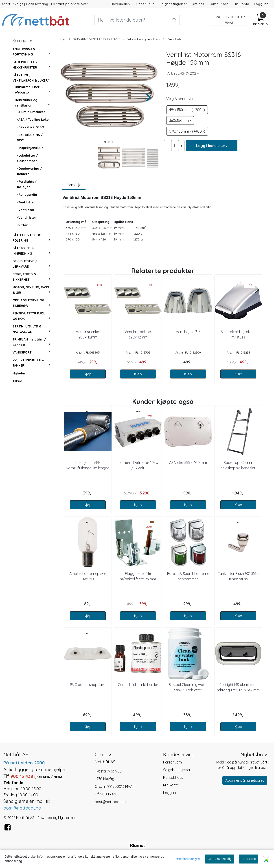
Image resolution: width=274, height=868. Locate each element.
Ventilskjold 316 (188, 332)
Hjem (64, 39)
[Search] (137, 20)
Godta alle (249, 859)
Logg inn (261, 4)
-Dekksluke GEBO (31, 127)
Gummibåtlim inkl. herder (138, 685)
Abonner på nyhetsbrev (245, 780)
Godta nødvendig (220, 859)
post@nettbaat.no (110, 802)
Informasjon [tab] (74, 185)
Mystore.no (67, 818)
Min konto (241, 4)
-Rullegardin (27, 195)
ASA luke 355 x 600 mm (188, 463)
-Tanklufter (26, 202)
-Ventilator (26, 210)
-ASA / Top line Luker (34, 120)
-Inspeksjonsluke (30, 148)
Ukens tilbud (145, 4)
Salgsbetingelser (173, 4)
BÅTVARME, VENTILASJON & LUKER (95, 39)
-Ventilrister (27, 218)
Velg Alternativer (180, 99)
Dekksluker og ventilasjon (142, 39)
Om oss (198, 4)
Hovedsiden (121, 4)
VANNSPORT (22, 352)
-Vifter (22, 225)
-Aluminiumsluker (31, 112)
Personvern (172, 762)
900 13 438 (109, 794)
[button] (105, 142)
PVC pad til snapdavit (88, 685)
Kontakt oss (219, 4)
